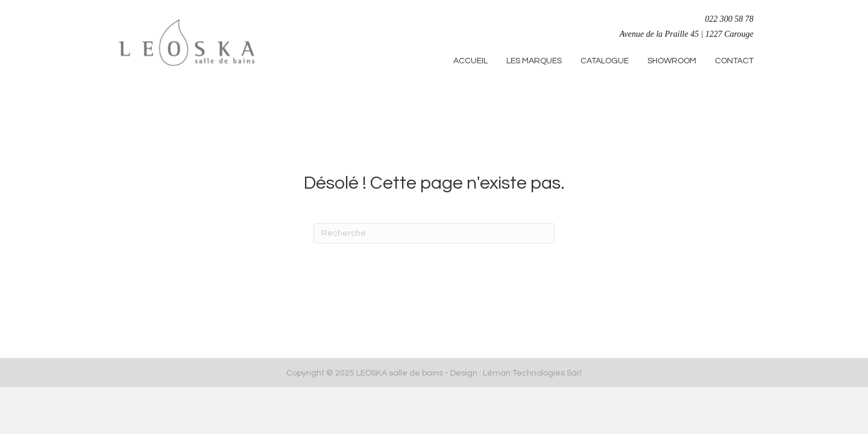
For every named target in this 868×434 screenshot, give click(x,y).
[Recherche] (434, 233)
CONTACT (734, 61)
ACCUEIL (470, 61)
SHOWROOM (672, 61)
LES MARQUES (534, 61)
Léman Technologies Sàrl (532, 373)
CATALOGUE (605, 61)
